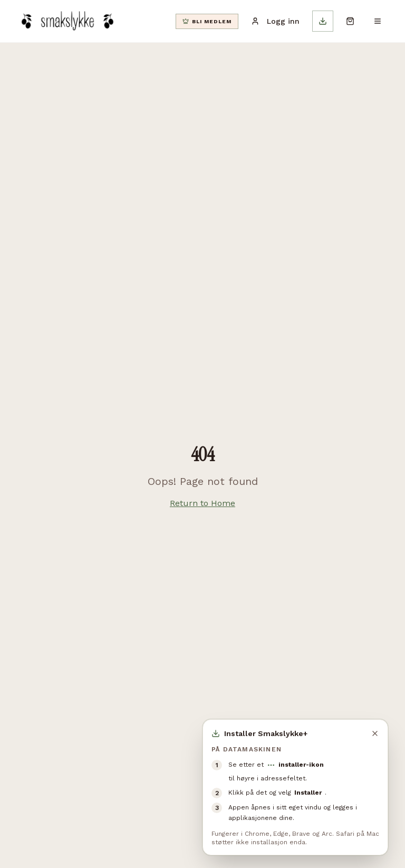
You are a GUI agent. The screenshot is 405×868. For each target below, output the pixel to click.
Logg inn (275, 21)
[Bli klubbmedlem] (207, 21)
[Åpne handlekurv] (350, 21)
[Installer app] (323, 21)
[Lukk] (375, 733)
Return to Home (202, 503)
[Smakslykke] (67, 21)
